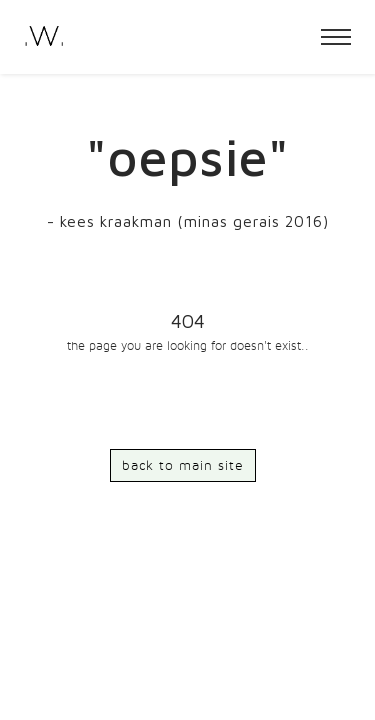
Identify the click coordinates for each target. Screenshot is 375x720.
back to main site (183, 465)
